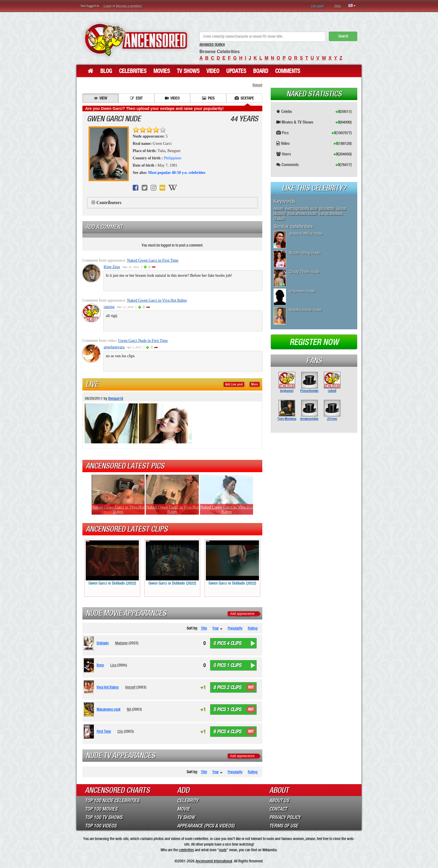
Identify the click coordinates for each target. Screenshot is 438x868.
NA (129, 709)
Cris (120, 731)
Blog (106, 71)
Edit (136, 98)
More (255, 384)
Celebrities (133, 71)
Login (108, 6)
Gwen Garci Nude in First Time (143, 341)
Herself (130, 687)
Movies (162, 71)
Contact (278, 809)
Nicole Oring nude (304, 253)
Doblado (103, 643)
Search (343, 36)
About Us (279, 801)
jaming (109, 307)
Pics (208, 98)
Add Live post (234, 384)
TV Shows (188, 71)
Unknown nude (302, 291)
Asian (278, 208)
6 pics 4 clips (227, 732)
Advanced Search (212, 45)
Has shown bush (302, 213)
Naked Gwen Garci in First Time (153, 260)
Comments (288, 71)
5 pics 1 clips (227, 709)
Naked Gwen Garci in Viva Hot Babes (157, 300)
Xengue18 (116, 398)
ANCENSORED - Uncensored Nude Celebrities (136, 40)
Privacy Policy (285, 817)
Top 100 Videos (101, 826)
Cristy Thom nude (304, 272)
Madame (121, 643)
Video (213, 71)
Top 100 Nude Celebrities (112, 801)
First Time (104, 731)
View (100, 98)
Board (261, 71)
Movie (183, 809)
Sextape (244, 98)
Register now (314, 342)
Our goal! (318, 6)
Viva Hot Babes (108, 687)
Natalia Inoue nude (305, 310)
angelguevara (114, 347)
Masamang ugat (109, 709)
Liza (113, 665)
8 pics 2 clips (227, 687)
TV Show (186, 817)
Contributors (109, 203)
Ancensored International (214, 861)
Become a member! (129, 6)
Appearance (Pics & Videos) (206, 826)
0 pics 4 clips (227, 643)
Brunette (327, 208)
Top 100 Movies (101, 809)
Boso (100, 665)
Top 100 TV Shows (104, 817)
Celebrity (188, 801)
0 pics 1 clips (227, 665)
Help (338, 6)
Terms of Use (284, 826)
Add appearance (242, 614)
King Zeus (112, 267)
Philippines (172, 158)
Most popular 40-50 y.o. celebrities (177, 173)
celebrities (186, 850)
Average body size (301, 208)
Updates (236, 71)
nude (223, 850)
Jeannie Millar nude (306, 233)
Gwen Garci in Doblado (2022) (112, 563)
